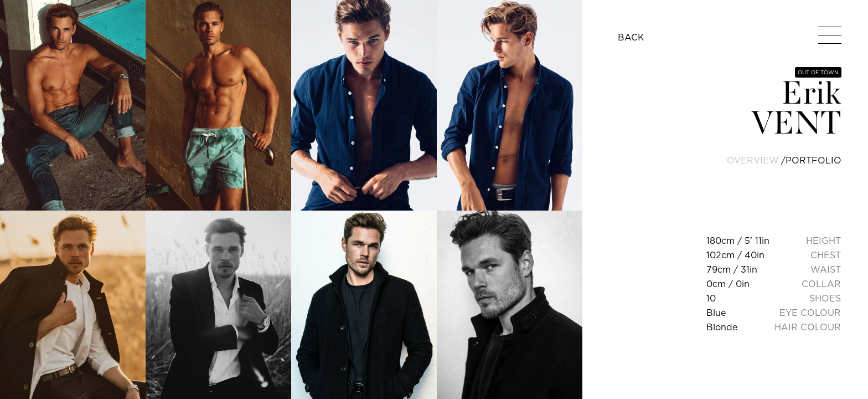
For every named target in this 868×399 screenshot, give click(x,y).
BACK (631, 37)
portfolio (813, 160)
